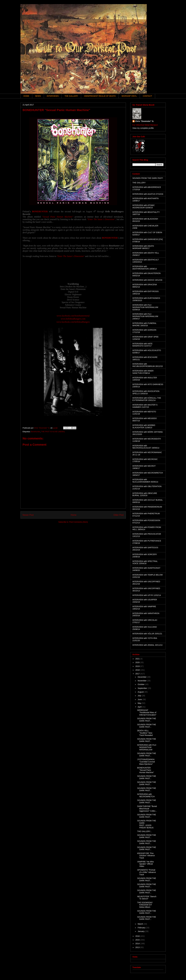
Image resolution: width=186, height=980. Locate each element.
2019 (138, 666)
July (140, 696)
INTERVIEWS (53, 96)
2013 (138, 947)
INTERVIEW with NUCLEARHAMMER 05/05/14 (145, 481)
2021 (138, 659)
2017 (138, 674)
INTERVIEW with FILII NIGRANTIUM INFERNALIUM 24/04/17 (145, 316)
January (141, 931)
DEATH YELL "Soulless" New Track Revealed (145, 733)
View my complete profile (143, 128)
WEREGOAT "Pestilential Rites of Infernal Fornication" (147, 712)
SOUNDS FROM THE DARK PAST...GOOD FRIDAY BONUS (147, 824)
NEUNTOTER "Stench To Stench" (147, 898)
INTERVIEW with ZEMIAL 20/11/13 (147, 645)
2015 (138, 940)
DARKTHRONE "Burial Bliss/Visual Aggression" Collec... (147, 809)
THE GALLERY (71, 96)
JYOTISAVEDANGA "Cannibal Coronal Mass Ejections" (146, 762)
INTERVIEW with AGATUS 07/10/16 (148, 194)
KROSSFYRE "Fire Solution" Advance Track (146, 856)
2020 (138, 662)
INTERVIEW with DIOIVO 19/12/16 (147, 280)
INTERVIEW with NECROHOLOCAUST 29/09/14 (146, 447)
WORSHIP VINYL (129, 96)
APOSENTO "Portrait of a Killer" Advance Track (146, 872)
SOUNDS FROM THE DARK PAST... (147, 720)
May (140, 703)
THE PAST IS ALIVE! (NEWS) (53, 432)
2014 (138, 944)
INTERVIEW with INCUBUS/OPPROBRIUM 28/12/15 (148, 365)
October (141, 684)
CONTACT (147, 96)
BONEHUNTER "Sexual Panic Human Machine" (146, 770)
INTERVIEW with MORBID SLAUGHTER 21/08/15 (144, 426)
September (143, 688)
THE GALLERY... (144, 831)
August (141, 692)
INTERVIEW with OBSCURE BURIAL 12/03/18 (145, 494)
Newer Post (28, 515)
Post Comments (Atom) (79, 522)
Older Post (119, 515)
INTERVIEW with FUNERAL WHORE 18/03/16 (144, 324)
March (141, 924)
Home (74, 515)
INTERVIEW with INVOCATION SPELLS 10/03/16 (146, 392)
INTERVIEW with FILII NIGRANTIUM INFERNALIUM (147, 747)
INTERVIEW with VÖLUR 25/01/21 (147, 634)
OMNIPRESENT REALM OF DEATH (100, 96)
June (140, 699)
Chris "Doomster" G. (145, 121)
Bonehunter (36, 432)
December (142, 677)
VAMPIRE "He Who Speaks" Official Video (145, 864)
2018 (138, 670)
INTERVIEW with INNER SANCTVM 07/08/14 (143, 372)
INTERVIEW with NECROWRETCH (146, 795)
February (142, 928)
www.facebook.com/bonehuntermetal (73, 316)
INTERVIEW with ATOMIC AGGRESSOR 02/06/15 (144, 206)
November (142, 681)
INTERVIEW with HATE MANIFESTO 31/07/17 (143, 345)
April (140, 707)
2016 (138, 936)
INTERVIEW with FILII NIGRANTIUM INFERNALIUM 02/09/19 (145, 307)
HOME (26, 96)
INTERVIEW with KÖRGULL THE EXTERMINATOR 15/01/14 (147, 399)
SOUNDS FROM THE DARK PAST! (148, 178)
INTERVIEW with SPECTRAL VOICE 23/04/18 (145, 562)
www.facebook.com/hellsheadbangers (73, 322)
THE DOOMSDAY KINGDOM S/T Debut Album (145, 905)
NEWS (38, 96)
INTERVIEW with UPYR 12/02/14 (147, 595)
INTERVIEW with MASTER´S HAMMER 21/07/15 (145, 406)
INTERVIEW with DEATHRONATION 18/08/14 (145, 268)
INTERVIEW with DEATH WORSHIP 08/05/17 (143, 247)
